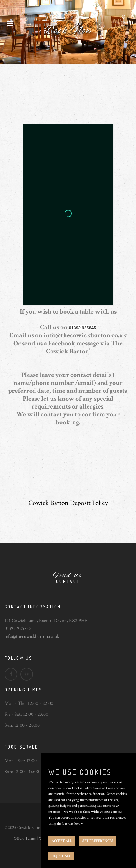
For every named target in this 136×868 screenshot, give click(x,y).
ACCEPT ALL (62, 841)
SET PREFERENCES (98, 841)
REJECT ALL (61, 856)
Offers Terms (25, 839)
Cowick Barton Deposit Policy (68, 503)
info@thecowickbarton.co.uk (32, 636)
